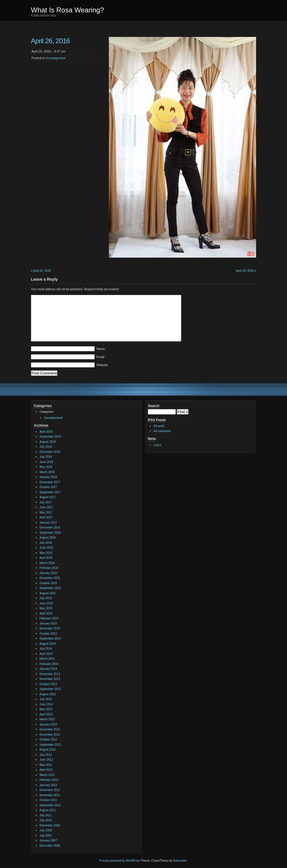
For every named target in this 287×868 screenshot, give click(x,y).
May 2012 (46, 765)
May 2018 (46, 467)
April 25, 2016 (42, 271)
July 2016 (46, 543)
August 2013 (48, 694)
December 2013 (50, 674)
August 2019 (48, 442)
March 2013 (47, 719)
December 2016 (50, 527)
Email (101, 357)
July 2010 (46, 820)
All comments (162, 431)
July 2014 (46, 649)
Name (102, 349)
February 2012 (49, 780)
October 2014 (48, 634)
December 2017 (50, 482)
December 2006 (50, 846)
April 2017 (46, 517)
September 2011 (50, 805)
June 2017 (46, 507)
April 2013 (46, 714)
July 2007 (46, 836)
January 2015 (48, 624)
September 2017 (50, 492)
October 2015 (48, 583)
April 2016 (46, 558)
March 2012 (47, 775)
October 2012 (48, 739)
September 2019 (50, 437)
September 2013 (50, 689)
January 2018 (48, 477)
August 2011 (48, 810)
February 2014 (49, 664)
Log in (158, 445)
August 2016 (48, 538)
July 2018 (46, 457)
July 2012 (46, 755)
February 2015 (49, 618)
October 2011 (48, 800)
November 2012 (50, 735)
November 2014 (50, 628)
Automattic (180, 861)
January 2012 (48, 785)
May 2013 (46, 709)
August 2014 (48, 644)
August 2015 (48, 593)
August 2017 (48, 497)
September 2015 (50, 588)
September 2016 (50, 533)
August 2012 (48, 750)
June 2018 (46, 462)
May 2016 (46, 553)
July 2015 (46, 598)
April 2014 (46, 654)
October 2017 (48, 487)
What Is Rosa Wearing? (67, 10)
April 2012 (46, 770)
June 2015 (46, 603)
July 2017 (46, 502)
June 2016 (46, 548)
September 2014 (50, 639)
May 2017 (46, 512)
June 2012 (46, 760)
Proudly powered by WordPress (120, 861)
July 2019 (46, 447)
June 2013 (46, 704)
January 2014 (48, 669)
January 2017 (48, 523)
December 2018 (50, 452)
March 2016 (47, 563)
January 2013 (48, 724)
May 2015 (46, 608)
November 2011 (50, 795)
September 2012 (50, 745)
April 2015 (46, 613)
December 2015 (50, 578)
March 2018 (47, 472)
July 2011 (46, 815)
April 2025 (46, 432)
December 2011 (50, 790)
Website (102, 365)
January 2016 (48, 573)
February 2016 (49, 568)
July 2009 (46, 830)
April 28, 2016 (245, 271)
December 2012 (50, 729)
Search (154, 406)
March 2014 (47, 659)
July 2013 (46, 699)
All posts (159, 426)
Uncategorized (55, 58)
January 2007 (48, 840)
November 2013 (50, 679)
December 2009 (50, 825)
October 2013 (48, 684)
